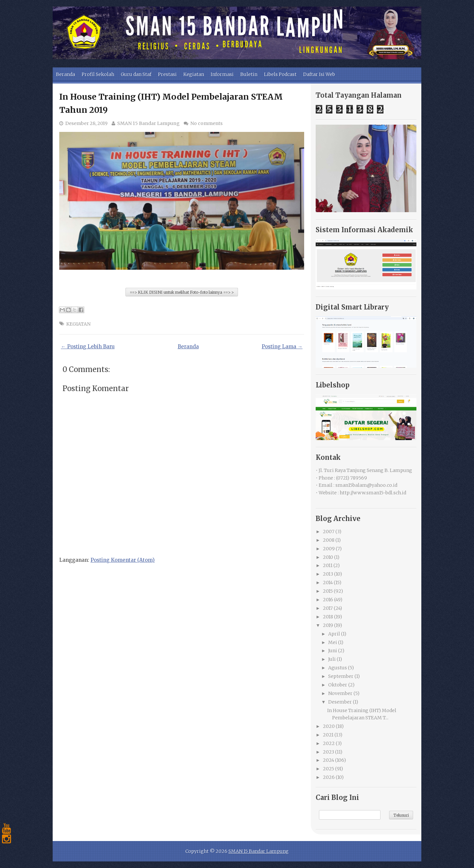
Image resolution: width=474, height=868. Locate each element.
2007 (329, 532)
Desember (340, 702)
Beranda (66, 74)
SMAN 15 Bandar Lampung (148, 123)
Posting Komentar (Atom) (123, 560)
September (341, 676)
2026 (329, 777)
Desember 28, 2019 (86, 123)
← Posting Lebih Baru (88, 347)
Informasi (222, 74)
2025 (329, 769)
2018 (328, 617)
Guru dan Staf (136, 74)
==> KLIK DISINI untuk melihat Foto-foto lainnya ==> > (182, 292)
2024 (329, 760)
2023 (329, 752)
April (334, 634)
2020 (329, 726)
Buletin (249, 74)
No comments (206, 123)
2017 (328, 608)
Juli (332, 659)
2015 (328, 591)
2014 (328, 583)
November (340, 693)
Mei (333, 642)
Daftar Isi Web (319, 74)
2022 (329, 743)
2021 (328, 735)
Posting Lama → (282, 347)
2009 (329, 549)
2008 (329, 540)
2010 (328, 557)
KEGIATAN (78, 324)
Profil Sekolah (98, 74)
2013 (328, 574)
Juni (333, 651)
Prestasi (167, 74)
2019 (328, 625)
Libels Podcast (280, 74)
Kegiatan (194, 74)
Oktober (338, 685)
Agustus (338, 668)
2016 (328, 600)
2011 (328, 565)
